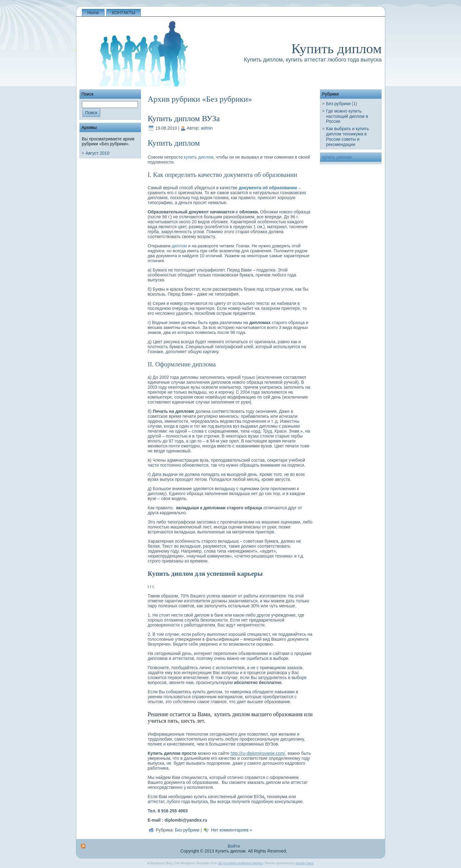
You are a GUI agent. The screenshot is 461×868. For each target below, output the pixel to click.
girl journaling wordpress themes (240, 863)
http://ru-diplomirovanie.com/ (258, 753)
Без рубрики (187, 830)
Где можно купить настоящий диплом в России (347, 116)
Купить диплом (336, 49)
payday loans (305, 863)
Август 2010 (98, 153)
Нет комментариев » (231, 830)
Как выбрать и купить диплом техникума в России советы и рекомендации (348, 136)
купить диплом (199, 157)
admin (207, 128)
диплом (179, 246)
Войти (234, 846)
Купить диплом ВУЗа (184, 119)
